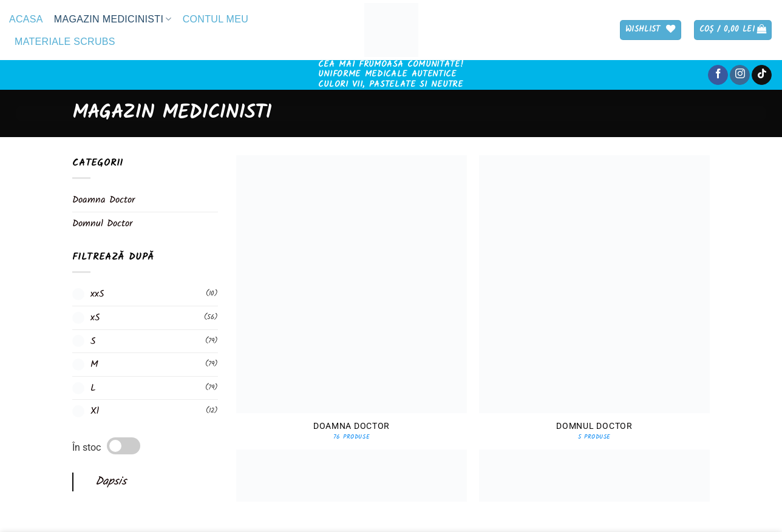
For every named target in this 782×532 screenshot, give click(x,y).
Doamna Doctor (104, 200)
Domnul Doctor (102, 224)
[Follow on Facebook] (718, 75)
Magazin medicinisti (113, 19)
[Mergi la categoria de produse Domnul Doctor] (594, 328)
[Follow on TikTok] (762, 75)
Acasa (26, 19)
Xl (95, 412)
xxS (97, 295)
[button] (733, 30)
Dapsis (111, 482)
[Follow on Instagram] (740, 75)
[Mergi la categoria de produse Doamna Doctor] (352, 328)
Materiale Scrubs (65, 42)
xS (95, 318)
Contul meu (216, 19)
